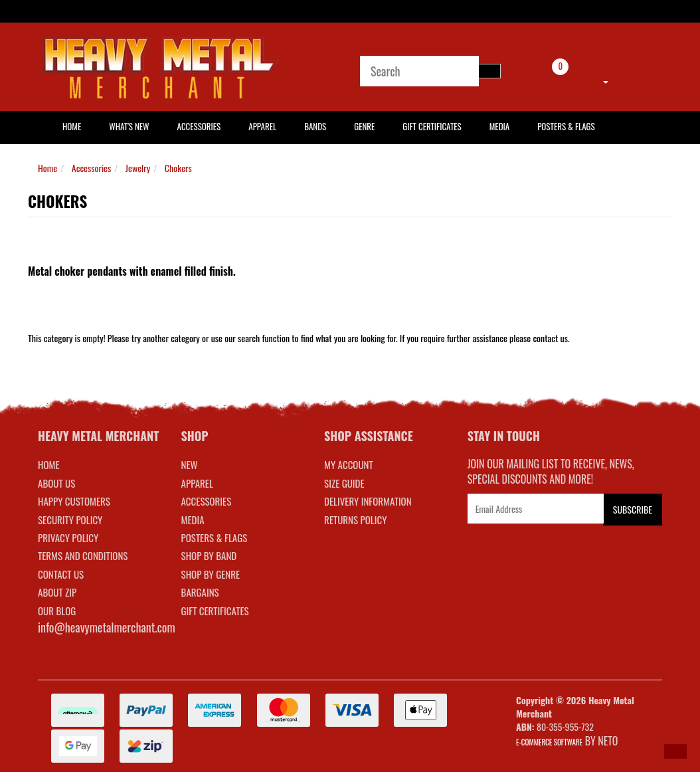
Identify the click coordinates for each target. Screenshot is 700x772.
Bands (315, 126)
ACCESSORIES (207, 501)
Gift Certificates (432, 126)
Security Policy (70, 520)
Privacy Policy (68, 537)
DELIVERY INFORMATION (368, 501)
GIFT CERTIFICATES (215, 611)
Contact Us (61, 574)
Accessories (199, 126)
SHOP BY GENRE (211, 574)
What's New (129, 126)
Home (47, 168)
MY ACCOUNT (349, 464)
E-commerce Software (549, 742)
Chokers (178, 168)
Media (499, 126)
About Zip (57, 592)
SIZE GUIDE (344, 483)
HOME (72, 126)
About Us (56, 483)
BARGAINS (200, 592)
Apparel (262, 126)
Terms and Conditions (83, 555)
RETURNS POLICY (355, 520)
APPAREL (197, 483)
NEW (190, 464)
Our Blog (57, 611)
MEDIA (193, 520)
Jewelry (138, 168)
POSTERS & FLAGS (215, 537)
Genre (364, 126)
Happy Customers (74, 501)
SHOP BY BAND (209, 555)
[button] (675, 751)
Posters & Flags (566, 126)
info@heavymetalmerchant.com (107, 627)
